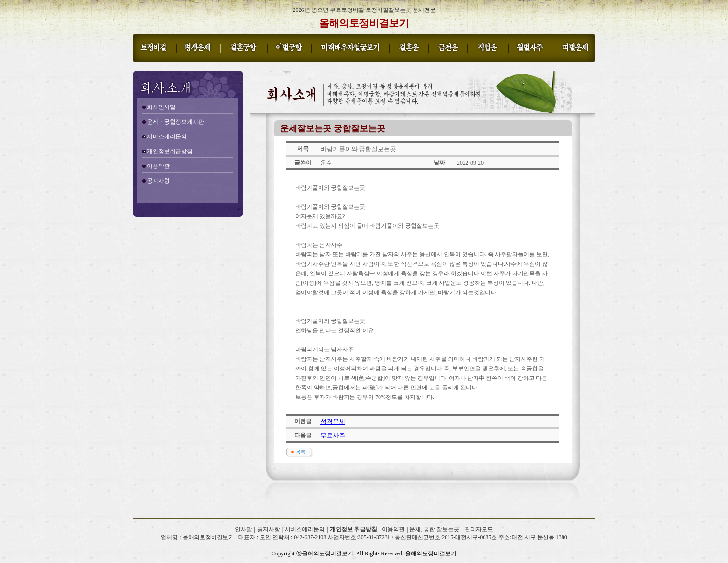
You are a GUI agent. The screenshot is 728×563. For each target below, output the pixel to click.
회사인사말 (161, 107)
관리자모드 (479, 529)
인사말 (243, 529)
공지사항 (158, 181)
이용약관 (158, 166)
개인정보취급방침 (170, 151)
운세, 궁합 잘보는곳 (434, 529)
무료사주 (333, 435)
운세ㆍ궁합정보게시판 (175, 122)
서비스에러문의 (167, 136)
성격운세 (333, 422)
